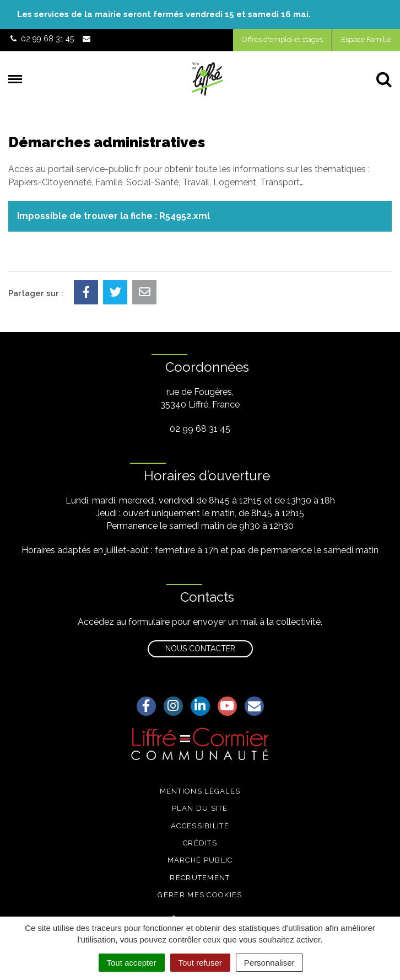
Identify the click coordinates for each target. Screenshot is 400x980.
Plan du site (200, 808)
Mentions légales (200, 791)
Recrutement (200, 878)
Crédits (200, 843)
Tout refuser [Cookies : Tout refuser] (200, 963)
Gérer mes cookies (200, 895)
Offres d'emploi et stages (282, 39)
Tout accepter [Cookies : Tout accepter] (132, 963)
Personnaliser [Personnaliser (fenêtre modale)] (269, 963)
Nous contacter (200, 649)
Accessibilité (200, 826)
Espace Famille (366, 39)
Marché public (200, 860)
